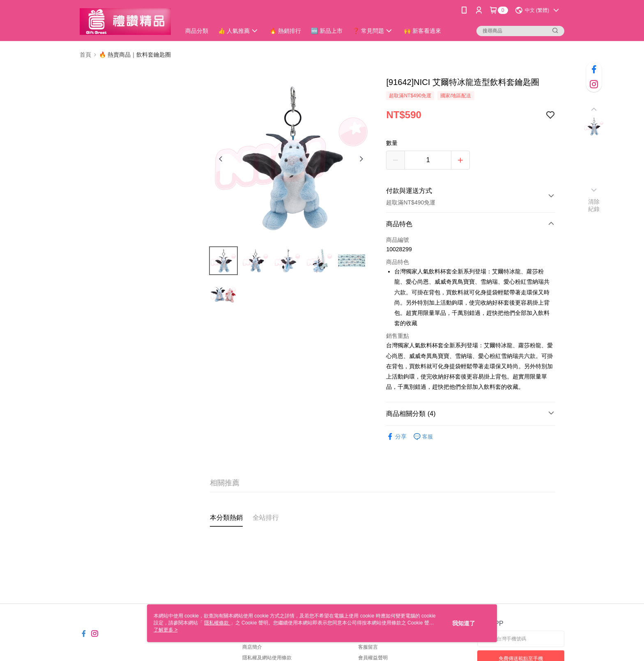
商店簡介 (252, 647)
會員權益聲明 (373, 658)
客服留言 (368, 647)
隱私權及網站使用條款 (267, 658)
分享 (396, 437)
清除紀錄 (594, 205)
